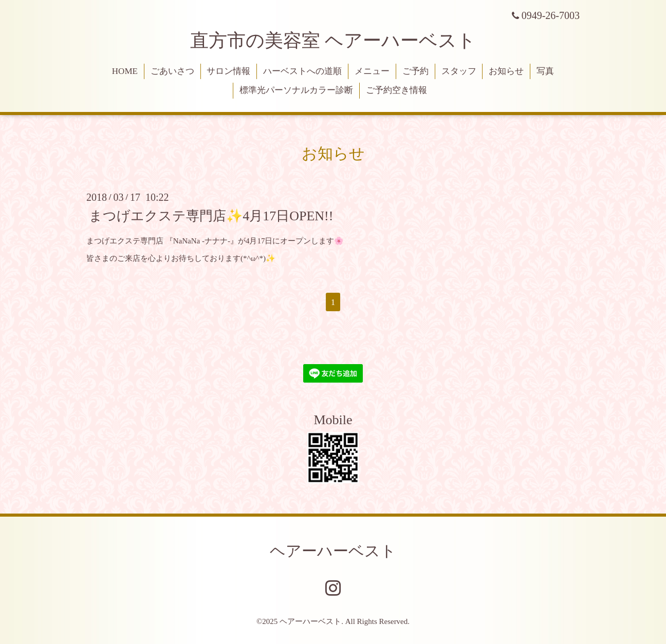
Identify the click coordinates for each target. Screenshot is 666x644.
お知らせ (506, 71)
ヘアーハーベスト (333, 551)
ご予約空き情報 (396, 90)
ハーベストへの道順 (302, 71)
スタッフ (459, 71)
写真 (545, 71)
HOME (125, 71)
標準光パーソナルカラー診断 (296, 90)
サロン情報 (228, 71)
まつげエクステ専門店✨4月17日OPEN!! (211, 215)
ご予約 (415, 71)
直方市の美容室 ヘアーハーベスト (333, 41)
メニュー (372, 71)
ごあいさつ (172, 71)
